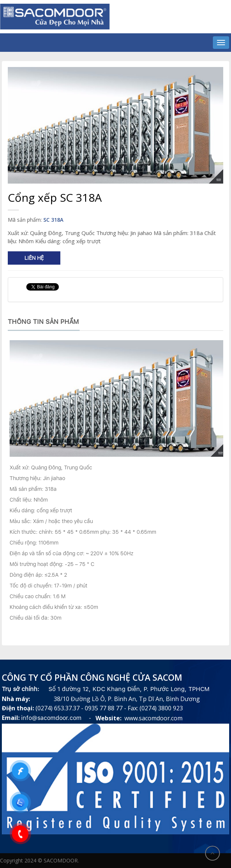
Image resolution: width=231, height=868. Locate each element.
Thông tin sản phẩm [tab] (43, 322)
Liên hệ (34, 258)
